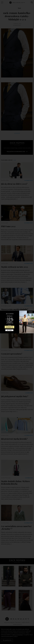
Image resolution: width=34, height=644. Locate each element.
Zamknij (30, 312)
